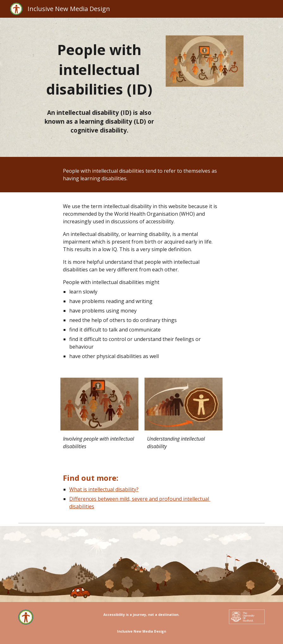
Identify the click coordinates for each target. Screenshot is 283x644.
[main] (100, 70)
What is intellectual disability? (104, 489)
